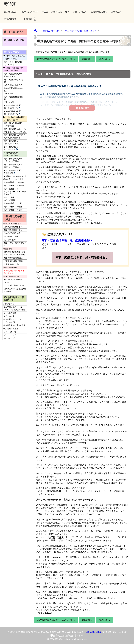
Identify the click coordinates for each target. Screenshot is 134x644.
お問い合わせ (10, 19)
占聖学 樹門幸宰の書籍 (13, 261)
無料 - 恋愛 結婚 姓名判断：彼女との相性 (13, 100)
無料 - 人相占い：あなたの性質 (11, 199)
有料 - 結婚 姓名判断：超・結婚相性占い (13, 113)
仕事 (67, 12)
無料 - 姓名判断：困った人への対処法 (12, 142)
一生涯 (45, 12)
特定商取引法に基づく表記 (14, 325)
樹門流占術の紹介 (15, 218)
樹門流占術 (116, 12)
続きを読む (82, 108)
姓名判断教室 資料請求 (13, 258)
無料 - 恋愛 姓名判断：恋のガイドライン (13, 75)
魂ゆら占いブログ (30, 12)
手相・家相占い (80, 12)
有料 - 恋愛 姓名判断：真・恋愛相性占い (13, 107)
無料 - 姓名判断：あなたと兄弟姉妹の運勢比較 (15, 136)
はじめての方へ (11, 12)
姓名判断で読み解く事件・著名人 (14, 272)
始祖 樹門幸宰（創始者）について (15, 281)
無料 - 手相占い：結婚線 (14, 182)
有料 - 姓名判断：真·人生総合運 (11, 148)
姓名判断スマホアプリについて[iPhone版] (14, 321)
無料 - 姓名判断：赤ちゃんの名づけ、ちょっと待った (15, 130)
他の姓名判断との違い (13, 233)
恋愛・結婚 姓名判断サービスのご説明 (13, 69)
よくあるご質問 (10, 313)
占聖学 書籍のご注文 (12, 264)
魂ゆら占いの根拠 (11, 236)
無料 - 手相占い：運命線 (14, 186)
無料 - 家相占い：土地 (13, 203)
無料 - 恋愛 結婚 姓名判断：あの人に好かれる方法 (13, 82)
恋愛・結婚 (57, 12)
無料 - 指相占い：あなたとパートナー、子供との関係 (15, 192)
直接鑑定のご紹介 (99, 12)
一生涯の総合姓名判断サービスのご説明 (14, 119)
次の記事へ (105, 59)
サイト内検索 (28, 19)
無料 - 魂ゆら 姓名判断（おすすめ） (13, 63)
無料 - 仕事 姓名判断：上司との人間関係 (13, 160)
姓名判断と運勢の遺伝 (13, 230)
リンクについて (10, 335)
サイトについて (10, 332)
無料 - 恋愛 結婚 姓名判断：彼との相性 (13, 91)
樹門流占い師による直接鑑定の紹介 (15, 290)
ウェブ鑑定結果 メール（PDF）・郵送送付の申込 (14, 308)
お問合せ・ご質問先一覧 (14, 299)
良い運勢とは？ (10, 240)
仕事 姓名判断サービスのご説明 (11, 154)
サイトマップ (9, 338)
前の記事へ (87, 59)
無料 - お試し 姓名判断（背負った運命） (14, 57)
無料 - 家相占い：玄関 (13, 210)
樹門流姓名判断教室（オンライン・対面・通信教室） (15, 253)
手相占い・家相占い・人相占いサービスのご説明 (15, 178)
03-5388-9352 (94, 632)
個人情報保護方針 (11, 329)
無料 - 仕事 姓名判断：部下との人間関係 (13, 166)
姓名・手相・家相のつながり (15, 244)
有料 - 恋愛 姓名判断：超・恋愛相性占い (67, 240)
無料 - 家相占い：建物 (13, 207)
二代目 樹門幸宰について (14, 285)
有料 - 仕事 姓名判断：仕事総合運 (13, 172)
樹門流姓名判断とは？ (13, 227)
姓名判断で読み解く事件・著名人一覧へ (56, 59)
